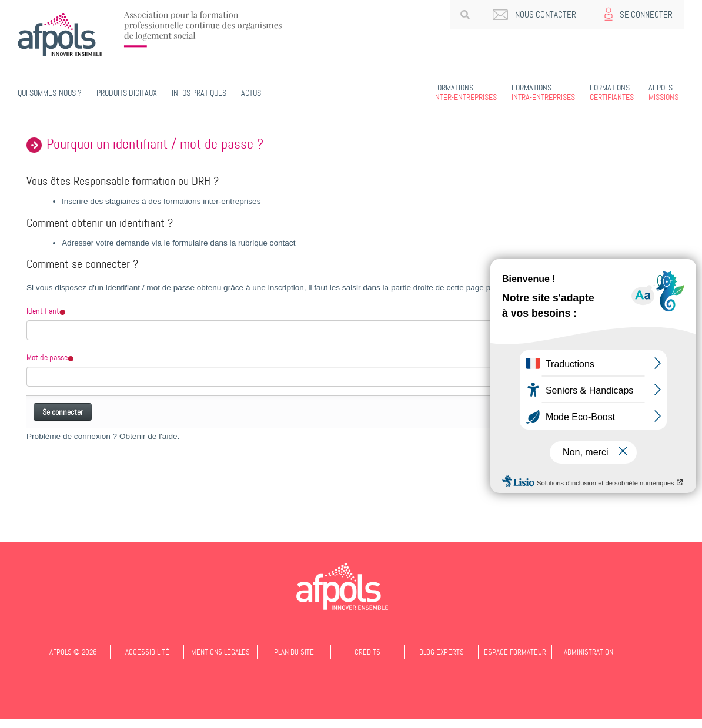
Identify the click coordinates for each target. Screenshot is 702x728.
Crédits (367, 652)
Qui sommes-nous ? (50, 93)
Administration (589, 652)
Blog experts (442, 652)
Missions (663, 92)
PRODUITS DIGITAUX (127, 93)
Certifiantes (612, 92)
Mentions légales (220, 652)
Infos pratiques (199, 93)
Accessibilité (147, 652)
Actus (251, 93)
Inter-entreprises (465, 92)
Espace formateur (515, 652)
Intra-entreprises (543, 92)
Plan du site (294, 652)
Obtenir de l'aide (148, 436)
